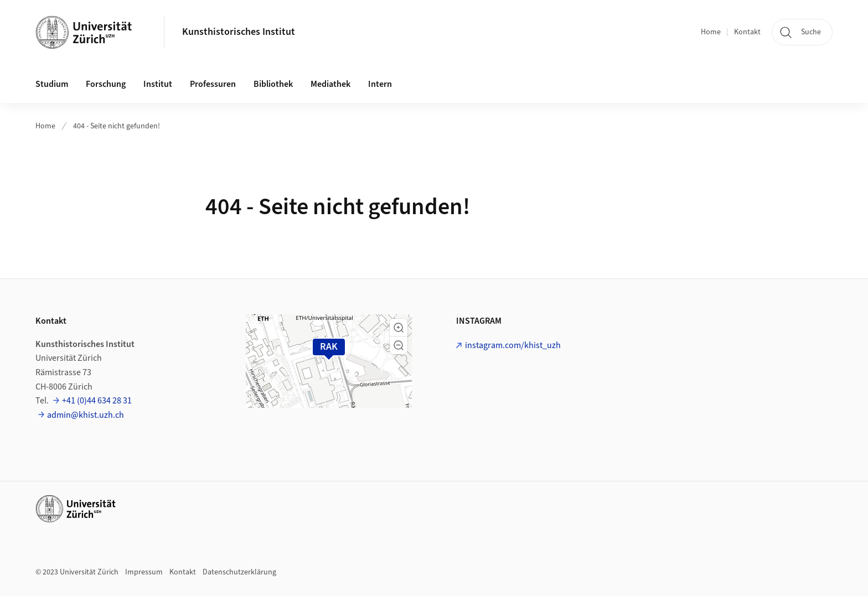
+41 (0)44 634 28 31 (97, 401)
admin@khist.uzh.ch (86, 415)
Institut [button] (158, 84)
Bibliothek (273, 84)
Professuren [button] (213, 84)
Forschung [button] (106, 84)
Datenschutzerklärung (239, 572)
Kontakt (747, 32)
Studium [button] (52, 84)
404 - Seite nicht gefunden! (117, 126)
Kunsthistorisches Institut (239, 32)
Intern (380, 84)
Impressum (144, 572)
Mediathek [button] (330, 84)
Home (711, 32)
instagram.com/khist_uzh (513, 345)
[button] (399, 328)
